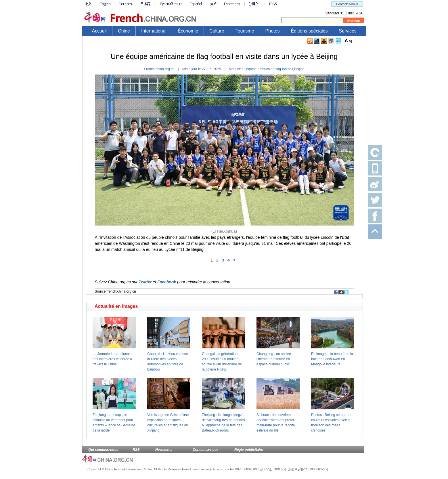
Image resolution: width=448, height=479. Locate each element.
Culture (217, 31)
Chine (124, 31)
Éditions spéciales (309, 31)
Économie (188, 31)
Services (348, 31)
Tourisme (245, 31)
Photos (273, 31)
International (154, 31)
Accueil (99, 31)
